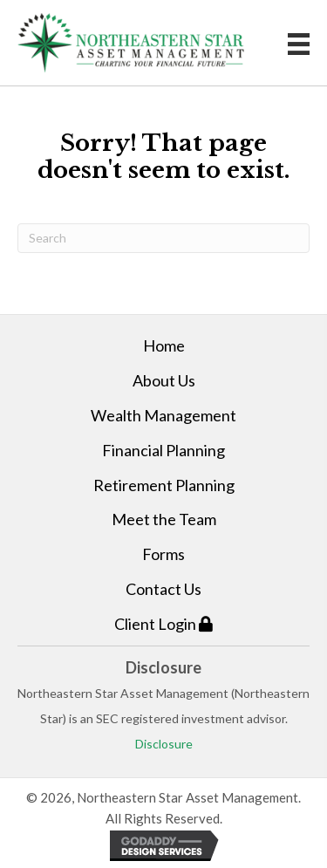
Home (164, 345)
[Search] (163, 238)
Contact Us (163, 589)
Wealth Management (163, 415)
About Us (164, 380)
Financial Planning (163, 450)
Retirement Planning (164, 485)
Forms (163, 554)
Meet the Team (164, 519)
